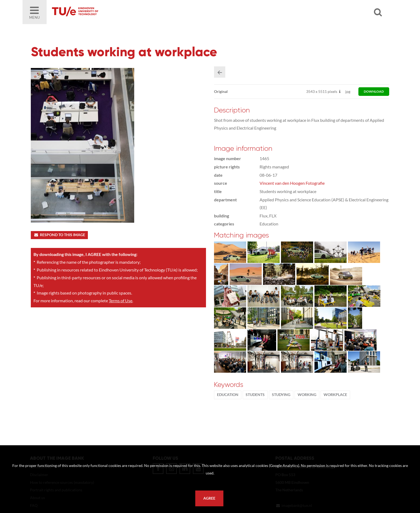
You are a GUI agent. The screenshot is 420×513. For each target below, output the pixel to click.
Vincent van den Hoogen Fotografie (292, 183)
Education (228, 395)
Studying (281, 395)
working (307, 395)
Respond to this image (59, 235)
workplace (335, 395)
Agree (209, 498)
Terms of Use (121, 301)
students (255, 395)
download (374, 91)
